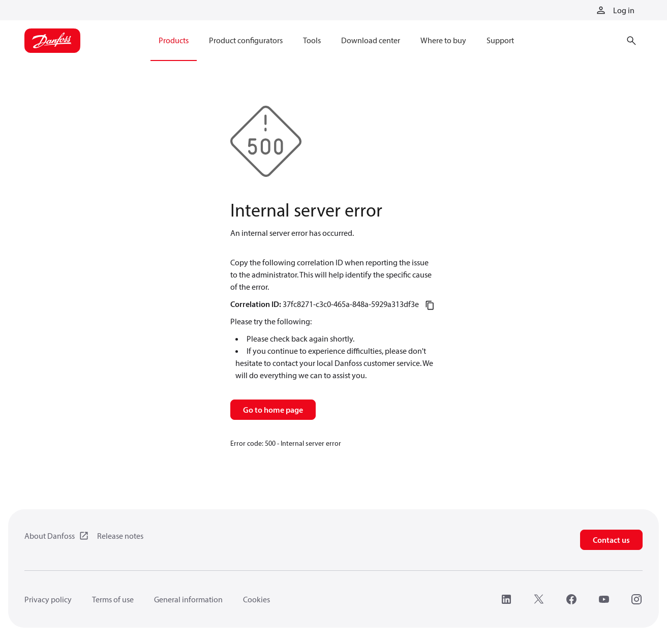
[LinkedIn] (506, 599)
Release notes (120, 536)
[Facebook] (571, 599)
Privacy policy (48, 599)
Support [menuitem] (500, 40)
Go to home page (273, 410)
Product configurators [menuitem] (246, 40)
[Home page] (52, 41)
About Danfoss (50, 536)
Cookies (256, 599)
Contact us (611, 540)
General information (188, 599)
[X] (539, 599)
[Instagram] (636, 599)
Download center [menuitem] (371, 40)
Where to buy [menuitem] (443, 40)
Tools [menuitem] (312, 40)
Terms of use (113, 599)
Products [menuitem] (174, 40)
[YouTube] (604, 599)
